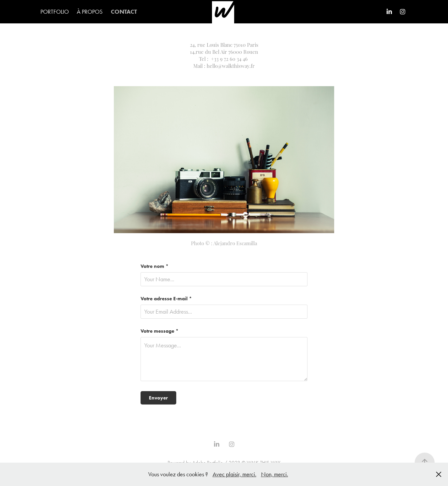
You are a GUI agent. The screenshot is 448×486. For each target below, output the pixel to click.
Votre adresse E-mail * (166, 299)
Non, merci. (275, 474)
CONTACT (124, 12)
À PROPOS (90, 12)
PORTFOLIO (55, 12)
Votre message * (160, 331)
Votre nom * (155, 266)
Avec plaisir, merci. (235, 474)
